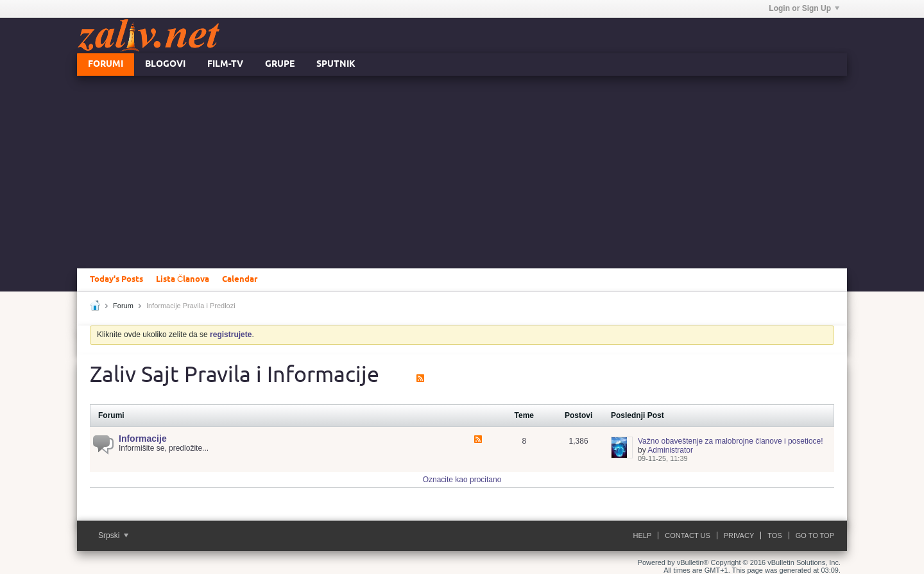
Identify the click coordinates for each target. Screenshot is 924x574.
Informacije (143, 439)
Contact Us (688, 535)
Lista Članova (183, 279)
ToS (774, 535)
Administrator (670, 450)
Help (643, 535)
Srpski (113, 535)
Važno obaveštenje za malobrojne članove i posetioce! (731, 441)
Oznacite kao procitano (462, 480)
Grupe (280, 65)
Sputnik (336, 65)
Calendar (240, 279)
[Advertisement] (462, 172)
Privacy (739, 535)
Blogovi (165, 65)
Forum (123, 306)
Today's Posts (116, 279)
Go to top (815, 535)
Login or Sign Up (804, 8)
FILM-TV (225, 65)
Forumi (106, 65)
